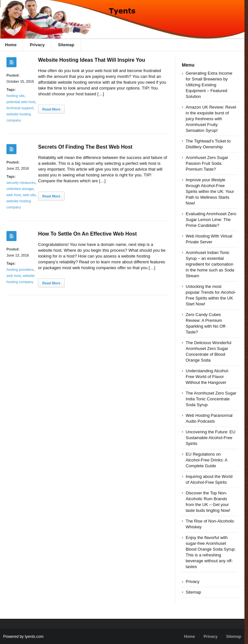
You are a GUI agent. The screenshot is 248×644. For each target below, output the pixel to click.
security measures (21, 183)
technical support (20, 108)
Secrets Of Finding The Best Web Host (85, 147)
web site (29, 195)
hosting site (15, 96)
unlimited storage (20, 189)
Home (189, 637)
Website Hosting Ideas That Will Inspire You (92, 60)
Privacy (37, 45)
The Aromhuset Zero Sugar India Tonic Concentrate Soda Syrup (211, 399)
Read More (51, 109)
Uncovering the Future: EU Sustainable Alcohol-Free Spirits (211, 438)
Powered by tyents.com (23, 637)
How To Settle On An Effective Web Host (88, 234)
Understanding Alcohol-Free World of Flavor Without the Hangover (207, 377)
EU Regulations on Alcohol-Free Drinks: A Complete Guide (207, 460)
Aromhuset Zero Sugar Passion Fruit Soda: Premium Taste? (207, 163)
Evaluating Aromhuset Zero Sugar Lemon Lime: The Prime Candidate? (211, 220)
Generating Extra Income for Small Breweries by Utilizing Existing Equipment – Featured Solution (209, 85)
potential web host (21, 102)
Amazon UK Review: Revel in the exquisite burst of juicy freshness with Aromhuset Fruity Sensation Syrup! (211, 119)
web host (14, 195)
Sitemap (66, 45)
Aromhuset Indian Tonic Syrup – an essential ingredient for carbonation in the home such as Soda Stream (210, 264)
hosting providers (20, 269)
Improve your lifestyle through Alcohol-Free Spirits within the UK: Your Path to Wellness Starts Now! (210, 191)
